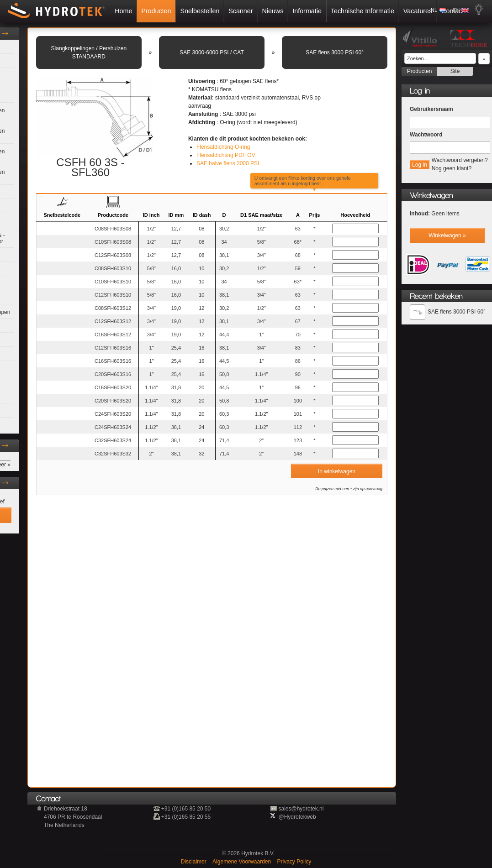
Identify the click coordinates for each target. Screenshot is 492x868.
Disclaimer (194, 862)
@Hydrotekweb (297, 817)
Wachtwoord (426, 135)
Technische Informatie (362, 11)
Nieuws (272, 11)
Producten (156, 11)
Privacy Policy (294, 862)
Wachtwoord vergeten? (460, 160)
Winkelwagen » (447, 235)
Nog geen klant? (452, 168)
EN (456, 10)
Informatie (307, 11)
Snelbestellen (200, 11)
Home (123, 11)
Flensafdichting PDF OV (226, 155)
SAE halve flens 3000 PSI (228, 163)
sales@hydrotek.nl (301, 809)
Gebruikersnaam (431, 109)
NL (434, 10)
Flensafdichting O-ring (223, 147)
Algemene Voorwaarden (242, 862)
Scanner (241, 11)
